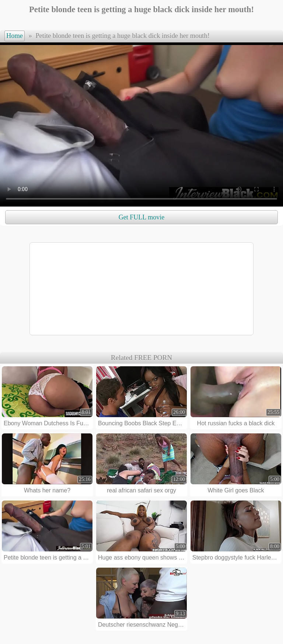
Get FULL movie (141, 217)
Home (15, 36)
